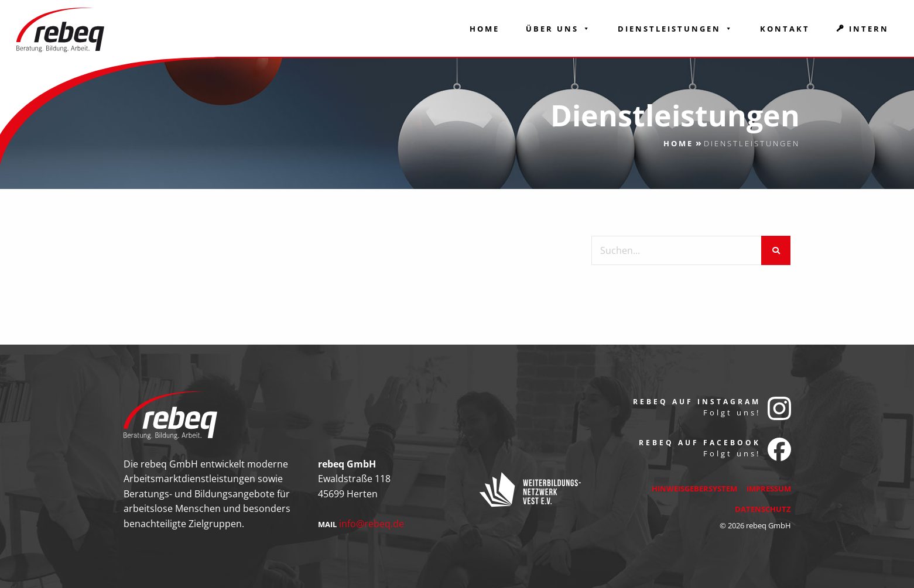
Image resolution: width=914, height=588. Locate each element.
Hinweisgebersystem (694, 489)
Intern (869, 29)
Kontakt (785, 29)
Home (485, 29)
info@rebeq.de (372, 524)
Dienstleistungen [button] (676, 29)
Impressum (769, 489)
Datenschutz (763, 509)
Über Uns (559, 29)
